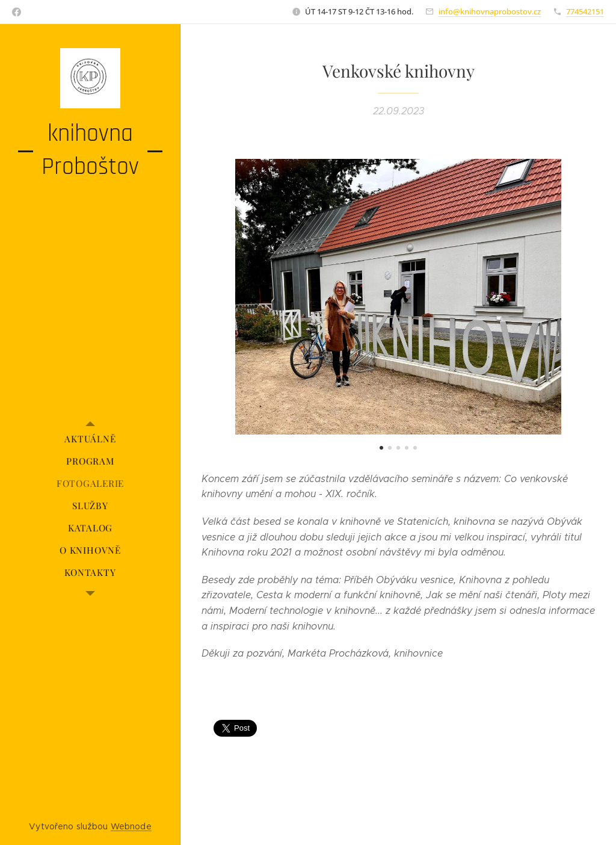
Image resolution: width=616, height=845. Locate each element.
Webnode (131, 826)
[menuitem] (90, 439)
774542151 (585, 11)
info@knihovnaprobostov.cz (490, 11)
